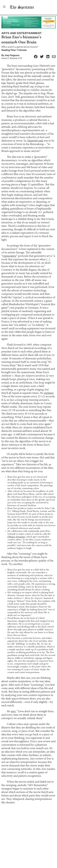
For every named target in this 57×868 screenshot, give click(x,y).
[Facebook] (36, 57)
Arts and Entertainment (21, 33)
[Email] (54, 57)
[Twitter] (42, 57)
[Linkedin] (48, 57)
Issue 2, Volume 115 (12, 58)
